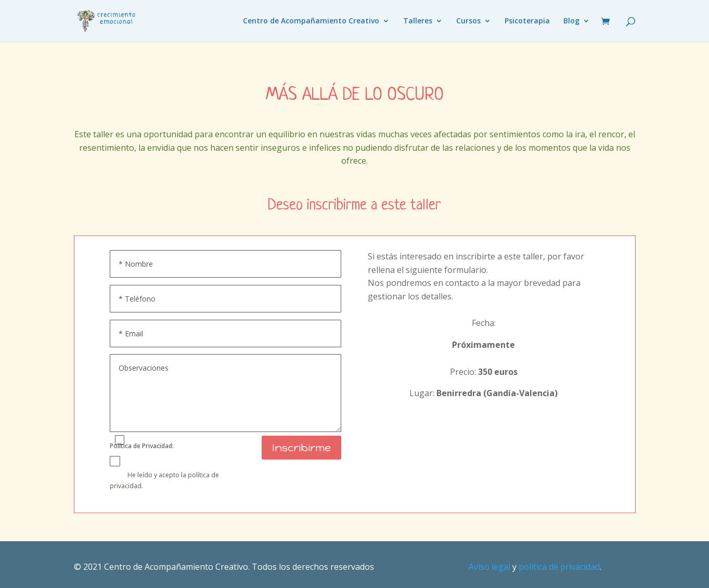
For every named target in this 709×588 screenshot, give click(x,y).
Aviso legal (489, 567)
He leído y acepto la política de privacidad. (164, 480)
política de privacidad (559, 567)
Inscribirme (301, 448)
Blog (571, 21)
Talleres (418, 21)
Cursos (468, 21)
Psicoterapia (527, 21)
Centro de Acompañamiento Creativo (311, 21)
